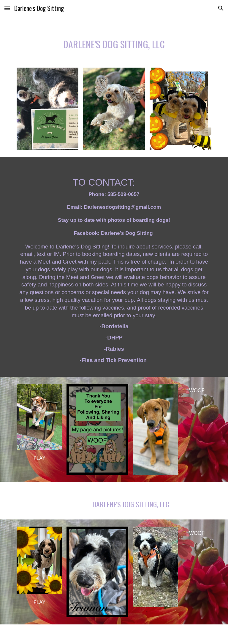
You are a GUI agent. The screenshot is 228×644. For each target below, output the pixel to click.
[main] (114, 42)
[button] (7, 8)
